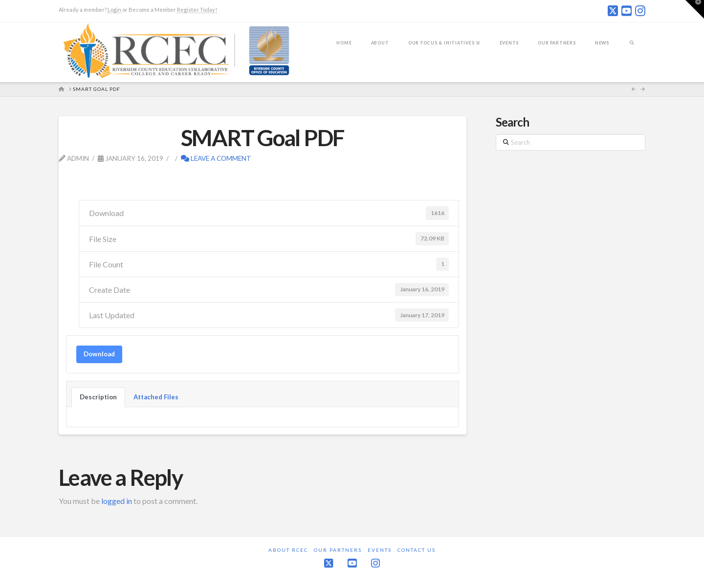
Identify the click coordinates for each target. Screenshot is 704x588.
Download (99, 354)
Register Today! (197, 10)
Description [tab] (98, 397)
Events (380, 550)
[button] (695, 9)
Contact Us (417, 550)
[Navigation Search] (632, 49)
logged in (117, 501)
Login (114, 10)
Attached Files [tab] (156, 397)
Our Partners (338, 550)
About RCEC (288, 550)
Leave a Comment (216, 158)
